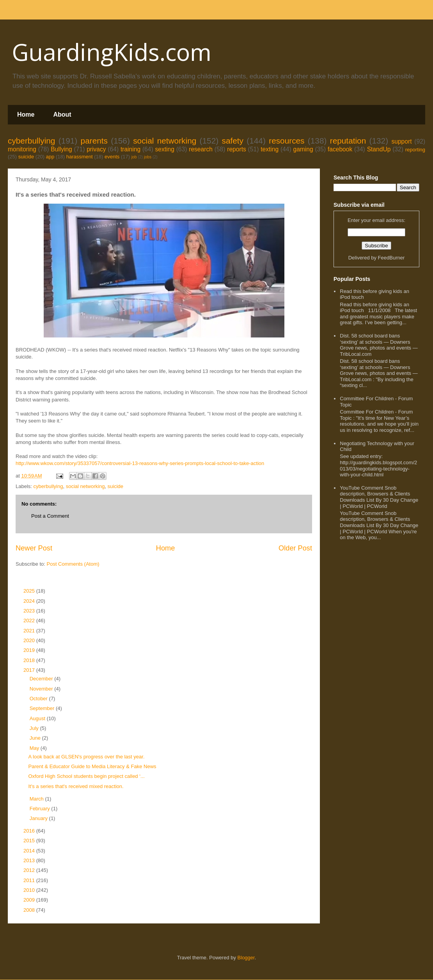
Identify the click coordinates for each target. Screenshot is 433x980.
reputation (348, 141)
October (39, 699)
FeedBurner (391, 258)
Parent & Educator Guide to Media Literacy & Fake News (92, 766)
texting (270, 149)
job (134, 157)
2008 (30, 910)
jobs (148, 157)
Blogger (246, 958)
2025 (30, 591)
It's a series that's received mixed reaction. (76, 786)
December (42, 679)
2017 (30, 670)
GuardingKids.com (112, 52)
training (130, 149)
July (35, 728)
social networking (165, 141)
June (36, 738)
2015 (30, 841)
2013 (30, 860)
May (35, 748)
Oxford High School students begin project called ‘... (86, 776)
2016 (30, 831)
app (50, 157)
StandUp (379, 149)
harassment (80, 157)
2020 (30, 640)
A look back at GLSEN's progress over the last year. (86, 757)
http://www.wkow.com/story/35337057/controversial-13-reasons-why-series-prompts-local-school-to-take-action (140, 463)
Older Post (295, 548)
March (37, 799)
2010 (30, 890)
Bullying (61, 149)
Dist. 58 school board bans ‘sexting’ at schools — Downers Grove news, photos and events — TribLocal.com (379, 345)
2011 (30, 880)
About (62, 115)
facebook (340, 149)
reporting (415, 150)
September (43, 708)
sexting (164, 149)
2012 (30, 870)
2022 (30, 620)
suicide (26, 157)
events (112, 157)
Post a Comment (50, 516)
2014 (30, 851)
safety (232, 141)
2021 (30, 631)
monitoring (22, 149)
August (38, 718)
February (41, 809)
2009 (30, 900)
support (401, 141)
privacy (96, 149)
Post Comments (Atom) (73, 564)
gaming (303, 149)
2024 (30, 601)
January (39, 818)
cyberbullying (31, 141)
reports (237, 149)
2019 (30, 650)
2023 (30, 611)
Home (26, 115)
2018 (30, 660)
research (201, 149)
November (42, 689)
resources (287, 141)
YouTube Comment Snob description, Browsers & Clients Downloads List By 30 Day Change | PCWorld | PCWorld (379, 497)
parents (94, 141)
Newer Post (34, 548)
